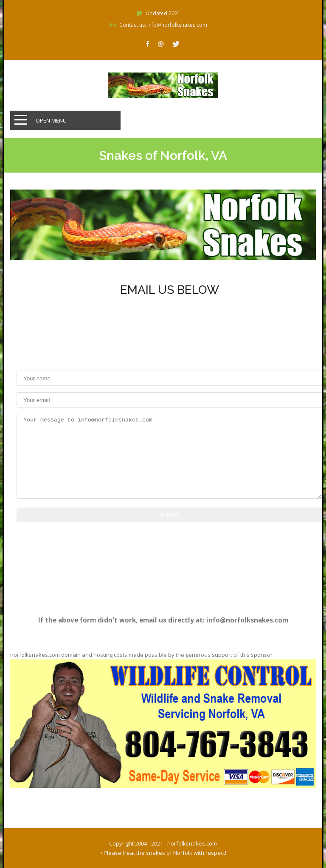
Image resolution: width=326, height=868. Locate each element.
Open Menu (51, 120)
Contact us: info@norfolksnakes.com (163, 25)
